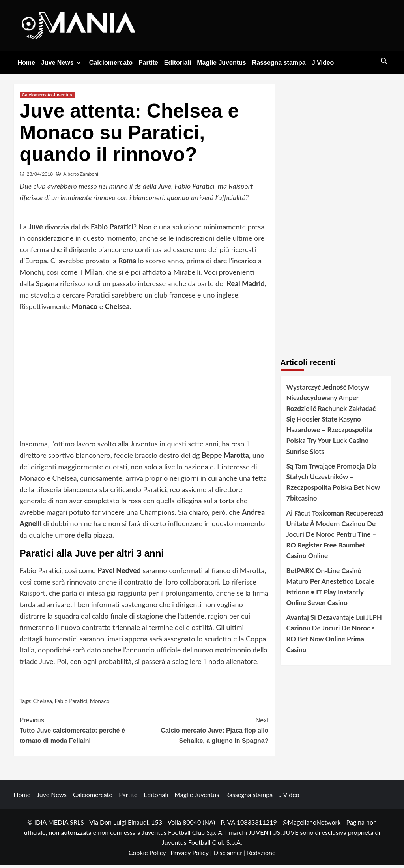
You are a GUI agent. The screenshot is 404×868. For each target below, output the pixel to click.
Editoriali (178, 63)
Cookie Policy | (150, 855)
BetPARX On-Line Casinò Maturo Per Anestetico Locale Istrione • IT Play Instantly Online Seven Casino (330, 589)
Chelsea (43, 704)
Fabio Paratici (71, 704)
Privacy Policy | (192, 855)
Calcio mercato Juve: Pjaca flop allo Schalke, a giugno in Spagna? (206, 732)
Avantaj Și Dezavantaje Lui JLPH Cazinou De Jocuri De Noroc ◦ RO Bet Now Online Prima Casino (334, 636)
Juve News (62, 63)
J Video (323, 63)
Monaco (100, 704)
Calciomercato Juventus (47, 97)
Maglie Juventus (221, 63)
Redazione (261, 855)
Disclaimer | (230, 855)
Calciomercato (111, 63)
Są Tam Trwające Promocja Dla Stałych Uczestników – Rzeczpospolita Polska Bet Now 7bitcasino (333, 485)
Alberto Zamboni (81, 176)
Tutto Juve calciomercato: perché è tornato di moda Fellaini (82, 732)
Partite (148, 63)
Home (26, 63)
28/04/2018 (40, 176)
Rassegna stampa (279, 63)
